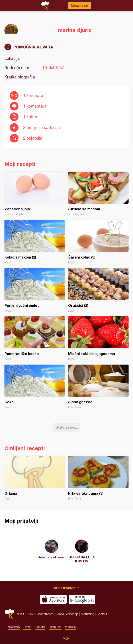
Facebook (14, 627)
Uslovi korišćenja (67, 614)
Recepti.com (10, 614)
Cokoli (35, 387)
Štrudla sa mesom (98, 194)
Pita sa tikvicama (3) (98, 478)
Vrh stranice (65, 588)
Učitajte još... (67, 427)
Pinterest (71, 627)
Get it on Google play (82, 599)
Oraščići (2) (98, 290)
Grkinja (35, 478)
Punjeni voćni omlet (35, 290)
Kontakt (102, 614)
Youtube (40, 627)
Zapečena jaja (35, 194)
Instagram (55, 627)
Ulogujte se (79, 6)
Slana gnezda (98, 387)
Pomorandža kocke (35, 338)
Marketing (88, 614)
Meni (66, 638)
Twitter (27, 627)
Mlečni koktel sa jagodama (98, 338)
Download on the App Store (53, 599)
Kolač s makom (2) (35, 242)
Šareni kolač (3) (98, 242)
